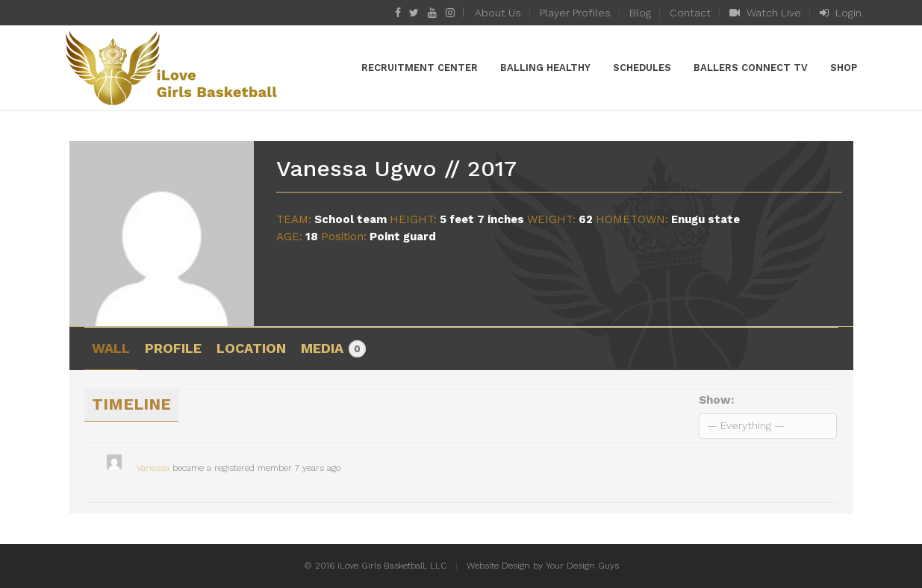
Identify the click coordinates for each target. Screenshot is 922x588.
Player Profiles (575, 13)
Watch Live (765, 13)
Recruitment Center (420, 68)
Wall (111, 348)
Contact (690, 13)
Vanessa (153, 468)
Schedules (642, 68)
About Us (498, 13)
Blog (640, 13)
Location (251, 348)
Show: (716, 400)
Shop (844, 68)
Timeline (131, 404)
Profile (173, 348)
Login (841, 13)
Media (333, 349)
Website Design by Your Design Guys (543, 566)
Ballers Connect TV (751, 68)
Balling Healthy (545, 68)
